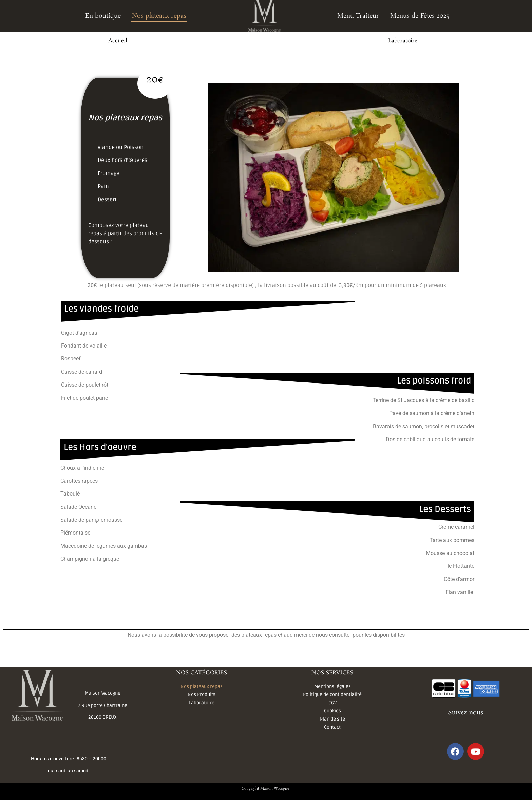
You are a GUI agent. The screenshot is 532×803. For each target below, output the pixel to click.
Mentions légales (332, 686)
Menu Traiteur (358, 16)
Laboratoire (403, 41)
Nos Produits (202, 695)
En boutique (103, 16)
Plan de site (332, 719)
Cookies (332, 711)
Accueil (118, 41)
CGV (332, 703)
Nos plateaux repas (159, 16)
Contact (332, 727)
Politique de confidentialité (332, 695)
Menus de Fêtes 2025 (420, 16)
